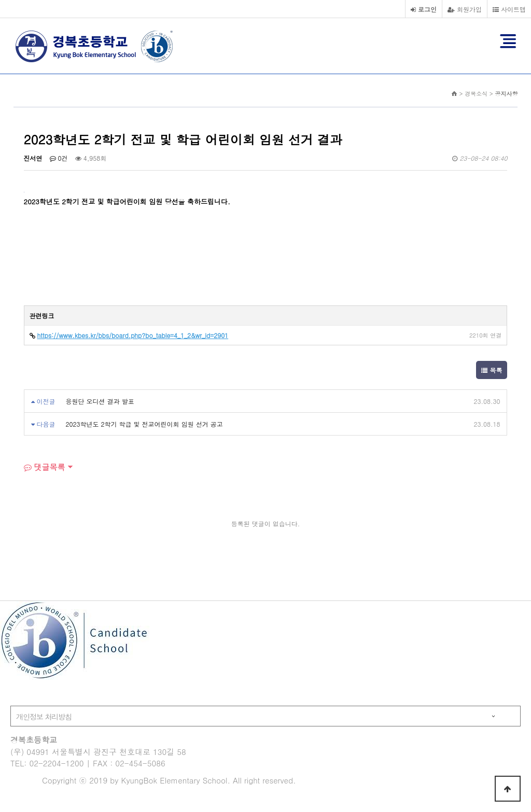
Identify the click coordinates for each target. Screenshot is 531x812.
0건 (59, 158)
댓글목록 (45, 467)
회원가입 (465, 9)
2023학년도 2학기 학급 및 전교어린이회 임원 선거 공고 (144, 424)
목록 (492, 370)
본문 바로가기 (0, 0)
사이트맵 (509, 9)
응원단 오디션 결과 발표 (100, 401)
